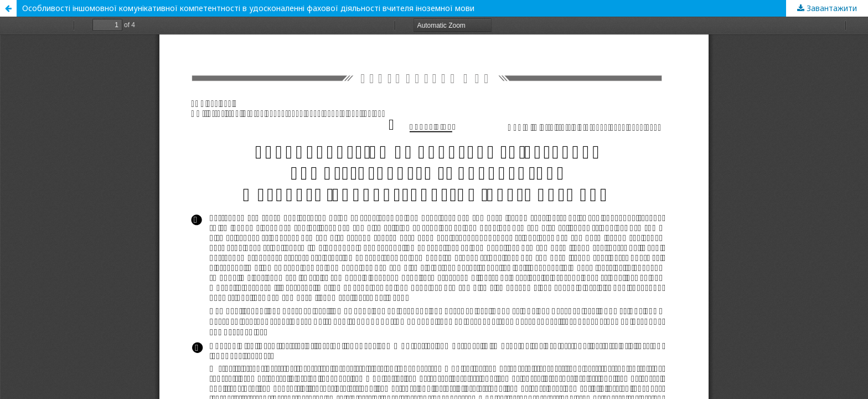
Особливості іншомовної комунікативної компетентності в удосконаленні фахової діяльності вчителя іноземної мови (248, 8)
